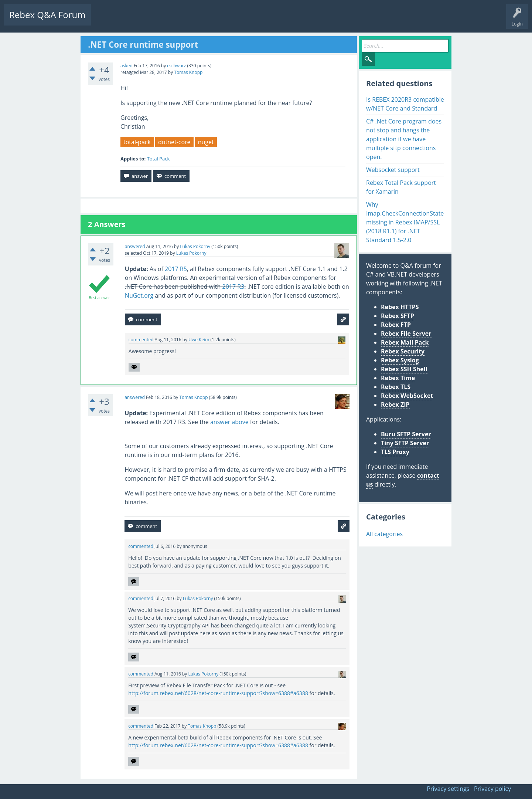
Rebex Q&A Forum (47, 15)
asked (127, 66)
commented (141, 340)
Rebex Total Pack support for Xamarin (401, 187)
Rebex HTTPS (400, 307)
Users (191, 21)
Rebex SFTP (398, 316)
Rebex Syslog (400, 360)
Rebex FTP (396, 325)
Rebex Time (398, 378)
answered (135, 246)
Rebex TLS (396, 387)
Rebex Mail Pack (405, 342)
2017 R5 (176, 269)
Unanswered (139, 21)
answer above (229, 422)
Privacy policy (492, 789)
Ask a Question (223, 21)
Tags (168, 21)
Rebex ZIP (395, 404)
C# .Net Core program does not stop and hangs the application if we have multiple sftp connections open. (404, 139)
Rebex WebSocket (407, 396)
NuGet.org (139, 295)
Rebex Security (403, 351)
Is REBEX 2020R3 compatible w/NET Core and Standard (405, 104)
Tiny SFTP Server (405, 443)
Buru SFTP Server (406, 434)
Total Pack (158, 159)
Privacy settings (448, 789)
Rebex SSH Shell (404, 369)
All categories (384, 534)
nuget (206, 142)
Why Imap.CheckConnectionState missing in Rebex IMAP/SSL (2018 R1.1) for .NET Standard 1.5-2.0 (405, 222)
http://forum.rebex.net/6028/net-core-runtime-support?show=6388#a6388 (218, 693)
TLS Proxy (395, 452)
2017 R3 (233, 287)
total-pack (137, 142)
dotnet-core (174, 142)
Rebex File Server (406, 334)
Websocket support (393, 170)
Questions (107, 21)
